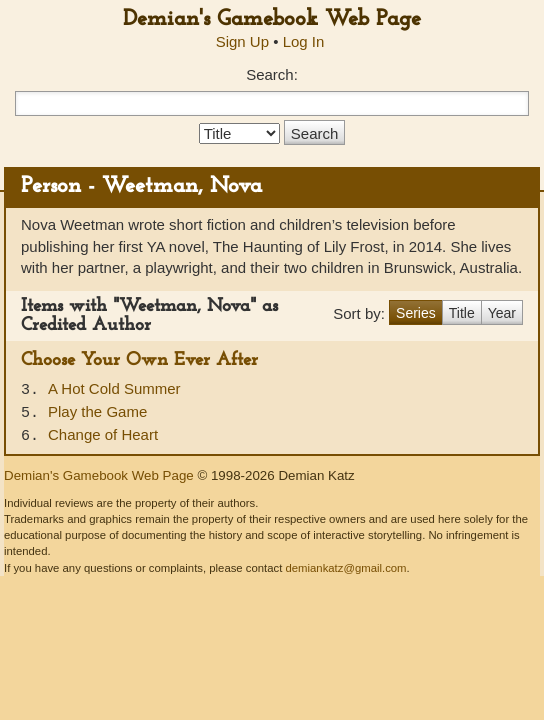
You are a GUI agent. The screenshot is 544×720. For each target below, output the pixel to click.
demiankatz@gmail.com (345, 568)
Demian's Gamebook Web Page (272, 19)
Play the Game (97, 411)
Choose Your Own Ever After (139, 360)
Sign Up (242, 41)
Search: (272, 74)
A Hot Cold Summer (114, 388)
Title (462, 313)
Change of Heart (103, 434)
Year (502, 313)
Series (416, 313)
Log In (304, 41)
